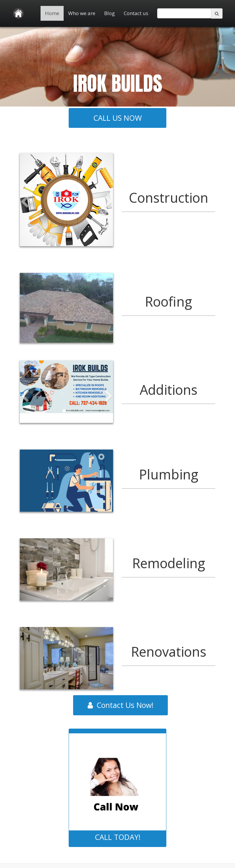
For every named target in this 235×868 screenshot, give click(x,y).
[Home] (18, 13)
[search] (184, 13)
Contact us (136, 13)
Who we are (82, 13)
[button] (25, 219)
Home (52, 13)
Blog (110, 13)
